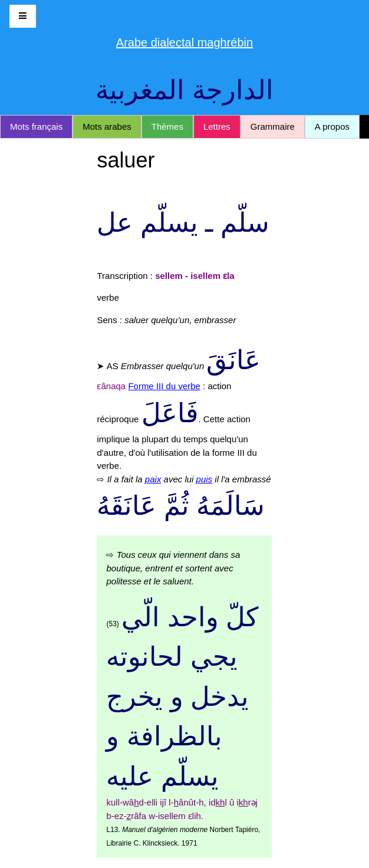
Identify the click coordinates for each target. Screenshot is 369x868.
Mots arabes (107, 126)
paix (153, 479)
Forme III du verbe (164, 386)
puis (205, 479)
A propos (332, 126)
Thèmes (167, 126)
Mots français (36, 126)
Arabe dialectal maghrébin (185, 42)
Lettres (217, 126)
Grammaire (273, 126)
